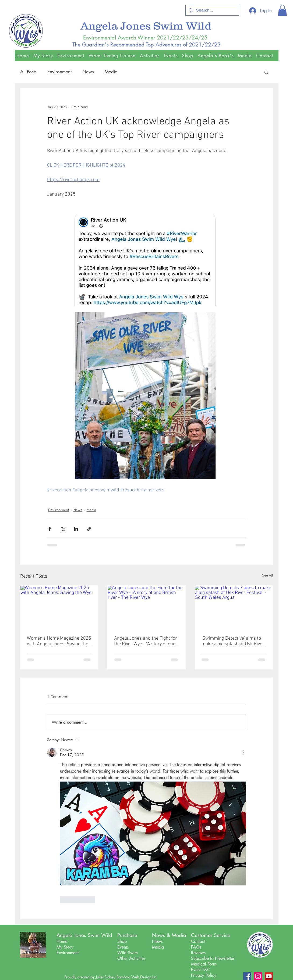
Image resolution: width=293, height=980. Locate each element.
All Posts (28, 72)
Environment (59, 72)
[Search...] (212, 10)
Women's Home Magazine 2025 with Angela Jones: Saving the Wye (59, 641)
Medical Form (204, 964)
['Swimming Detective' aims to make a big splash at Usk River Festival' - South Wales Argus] (234, 607)
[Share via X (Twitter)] (63, 529)
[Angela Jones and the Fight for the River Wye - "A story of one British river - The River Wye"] (146, 607)
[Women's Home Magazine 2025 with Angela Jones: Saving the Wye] (59, 607)
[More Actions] (243, 752)
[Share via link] (89, 529)
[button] (282, 10)
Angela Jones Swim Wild (147, 26)
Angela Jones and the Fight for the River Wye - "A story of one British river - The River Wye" (146, 641)
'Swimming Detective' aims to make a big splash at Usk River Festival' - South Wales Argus (233, 641)
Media (111, 72)
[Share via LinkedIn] (76, 529)
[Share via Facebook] (50, 529)
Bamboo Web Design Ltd (137, 977)
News (88, 72)
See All (268, 576)
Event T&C (201, 970)
